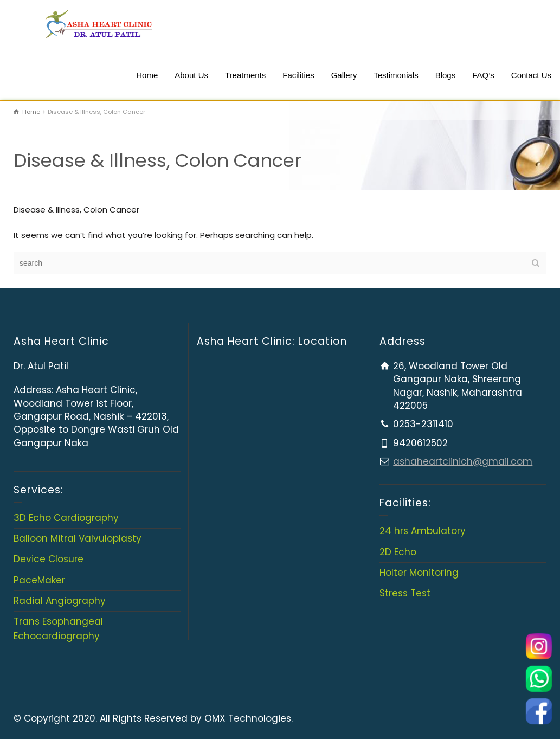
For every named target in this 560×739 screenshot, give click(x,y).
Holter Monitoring (419, 573)
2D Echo (398, 552)
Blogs (446, 75)
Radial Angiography (60, 601)
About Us (191, 75)
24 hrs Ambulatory (423, 531)
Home (147, 75)
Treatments (245, 75)
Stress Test (405, 593)
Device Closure (49, 559)
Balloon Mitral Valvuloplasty (78, 538)
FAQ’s (483, 75)
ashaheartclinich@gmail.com (463, 461)
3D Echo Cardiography (66, 518)
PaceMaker (39, 580)
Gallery (344, 75)
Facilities (298, 75)
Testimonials (396, 75)
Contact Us (531, 75)
